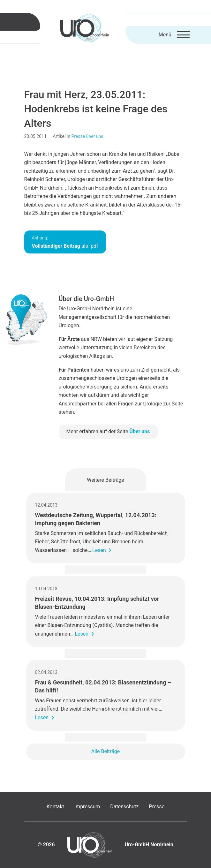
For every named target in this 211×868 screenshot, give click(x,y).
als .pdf (65, 242)
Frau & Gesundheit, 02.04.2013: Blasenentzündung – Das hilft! (103, 686)
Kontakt (55, 807)
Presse (157, 807)
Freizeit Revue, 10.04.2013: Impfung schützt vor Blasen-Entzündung (97, 603)
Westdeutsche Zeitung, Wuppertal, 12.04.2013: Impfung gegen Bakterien (96, 519)
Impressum (87, 807)
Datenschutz (124, 807)
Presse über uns (87, 136)
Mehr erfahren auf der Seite (108, 431)
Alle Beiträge (106, 751)
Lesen (99, 550)
